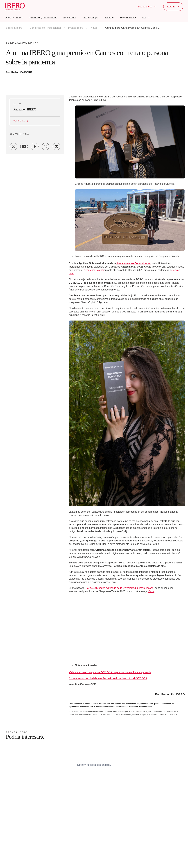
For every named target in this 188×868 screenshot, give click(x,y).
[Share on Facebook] (35, 147)
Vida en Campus (90, 18)
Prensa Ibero (76, 28)
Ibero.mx (173, 7)
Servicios (109, 18)
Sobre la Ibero (14, 28)
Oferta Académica (14, 18)
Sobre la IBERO (128, 18)
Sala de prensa (147, 7)
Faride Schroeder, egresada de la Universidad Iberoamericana (120, 588)
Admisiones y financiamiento (43, 18)
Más (146, 18)
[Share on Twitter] (13, 147)
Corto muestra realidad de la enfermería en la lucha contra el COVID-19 (108, 678)
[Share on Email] (56, 147)
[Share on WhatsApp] (45, 147)
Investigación (70, 18)
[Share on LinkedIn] (24, 147)
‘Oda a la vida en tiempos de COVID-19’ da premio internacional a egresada (110, 672)
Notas (94, 28)
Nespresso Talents (94, 270)
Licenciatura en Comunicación (134, 263)
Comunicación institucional (45, 28)
